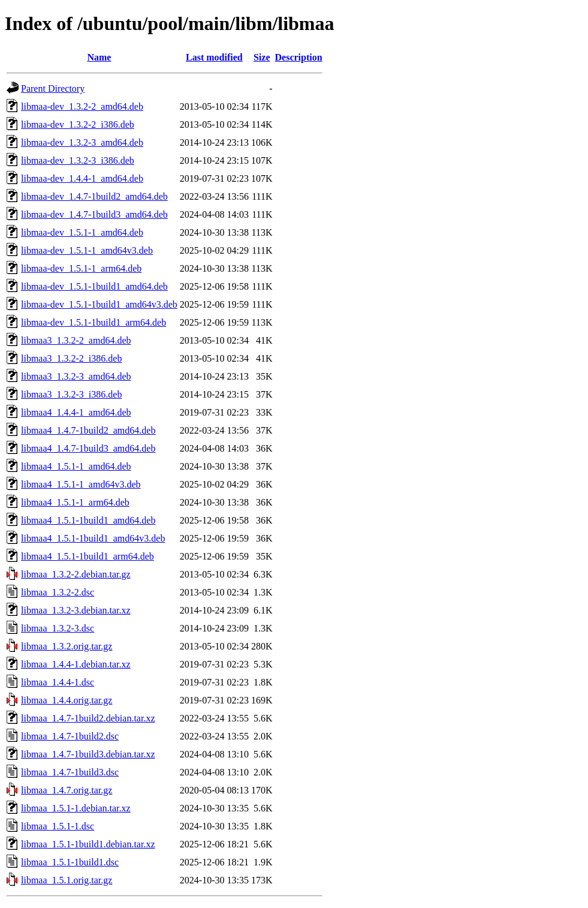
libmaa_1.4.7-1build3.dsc (70, 772)
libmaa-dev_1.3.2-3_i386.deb (78, 160)
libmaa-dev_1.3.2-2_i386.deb (78, 124)
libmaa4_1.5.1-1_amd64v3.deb (81, 484)
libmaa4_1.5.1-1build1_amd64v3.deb (93, 538)
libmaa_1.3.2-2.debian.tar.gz (76, 574)
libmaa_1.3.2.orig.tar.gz (67, 646)
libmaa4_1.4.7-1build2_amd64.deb (88, 430)
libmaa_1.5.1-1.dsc (58, 826)
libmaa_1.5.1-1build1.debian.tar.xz (88, 844)
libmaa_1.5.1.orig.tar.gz (67, 880)
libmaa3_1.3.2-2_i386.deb (71, 358)
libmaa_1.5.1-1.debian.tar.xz (76, 808)
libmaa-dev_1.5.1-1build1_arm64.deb (94, 322)
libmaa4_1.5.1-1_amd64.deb (76, 466)
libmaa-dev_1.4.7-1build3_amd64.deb (94, 214)
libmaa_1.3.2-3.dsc (58, 628)
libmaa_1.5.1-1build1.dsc (70, 862)
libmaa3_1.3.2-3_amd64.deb (76, 376)
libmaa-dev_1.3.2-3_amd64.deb (82, 142)
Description (299, 57)
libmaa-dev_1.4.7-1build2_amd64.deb (94, 196)
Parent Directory (53, 88)
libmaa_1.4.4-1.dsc (58, 682)
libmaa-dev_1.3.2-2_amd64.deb (82, 106)
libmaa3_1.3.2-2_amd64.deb (76, 340)
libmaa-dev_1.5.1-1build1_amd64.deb (94, 286)
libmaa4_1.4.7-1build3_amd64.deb (88, 448)
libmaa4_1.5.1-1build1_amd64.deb (88, 520)
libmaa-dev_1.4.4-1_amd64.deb (82, 178)
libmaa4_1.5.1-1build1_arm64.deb (88, 556)
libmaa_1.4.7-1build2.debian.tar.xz (88, 718)
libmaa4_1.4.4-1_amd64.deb (76, 412)
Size (262, 57)
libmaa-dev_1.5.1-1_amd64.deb (82, 232)
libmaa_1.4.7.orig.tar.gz (67, 790)
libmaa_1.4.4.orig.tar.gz (67, 700)
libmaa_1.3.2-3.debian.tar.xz (76, 610)
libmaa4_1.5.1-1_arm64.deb (75, 502)
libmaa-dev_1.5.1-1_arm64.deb (81, 268)
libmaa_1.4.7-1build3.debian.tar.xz (88, 754)
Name (99, 57)
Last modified (214, 57)
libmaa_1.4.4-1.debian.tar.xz (76, 664)
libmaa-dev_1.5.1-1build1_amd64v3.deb (99, 304)
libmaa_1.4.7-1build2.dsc (70, 736)
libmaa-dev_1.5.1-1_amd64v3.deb (87, 250)
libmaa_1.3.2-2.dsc (58, 592)
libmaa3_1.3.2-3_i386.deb (71, 394)
